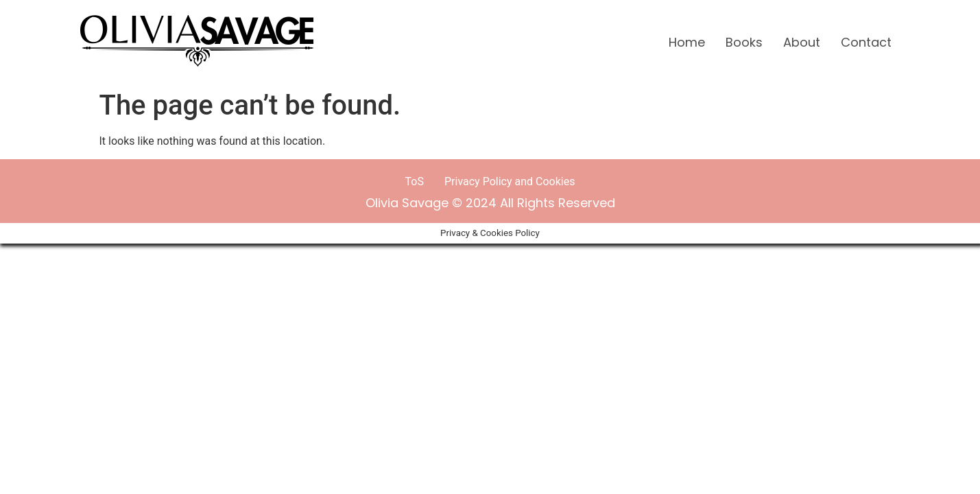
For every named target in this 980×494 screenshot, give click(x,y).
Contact (866, 42)
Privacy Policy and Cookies (510, 181)
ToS (415, 181)
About (802, 42)
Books (744, 42)
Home (687, 42)
